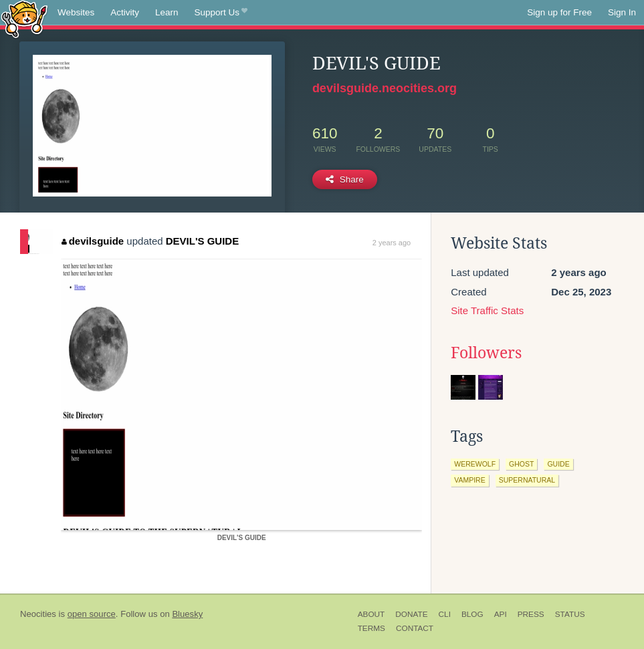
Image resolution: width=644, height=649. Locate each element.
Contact (415, 628)
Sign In (622, 12)
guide (558, 464)
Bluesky (187, 614)
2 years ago (392, 243)
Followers (486, 353)
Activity (125, 12)
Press (531, 614)
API (501, 614)
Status (570, 614)
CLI (445, 614)
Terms (371, 628)
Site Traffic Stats (487, 310)
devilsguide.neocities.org (385, 88)
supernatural (527, 480)
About (371, 614)
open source (92, 614)
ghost (521, 464)
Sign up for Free (559, 12)
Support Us (221, 13)
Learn (167, 12)
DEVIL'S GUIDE (202, 241)
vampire (469, 480)
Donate (411, 614)
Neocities (38, 614)
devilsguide (93, 241)
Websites (76, 12)
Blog (472, 614)
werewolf (475, 464)
